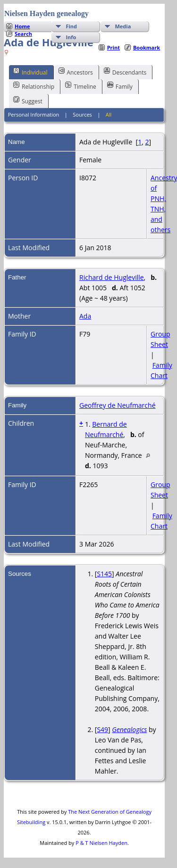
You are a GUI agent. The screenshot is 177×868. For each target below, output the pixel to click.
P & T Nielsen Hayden (101, 843)
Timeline (81, 86)
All (109, 114)
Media (123, 26)
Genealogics (129, 729)
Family (120, 86)
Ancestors (76, 72)
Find (71, 26)
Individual (30, 72)
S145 (104, 574)
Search (23, 34)
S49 (102, 729)
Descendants (125, 72)
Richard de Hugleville (112, 277)
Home (22, 26)
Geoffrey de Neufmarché (118, 405)
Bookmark (147, 47)
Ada (85, 316)
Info (71, 37)
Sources (82, 114)
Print (114, 47)
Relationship (34, 86)
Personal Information (34, 114)
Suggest (28, 101)
